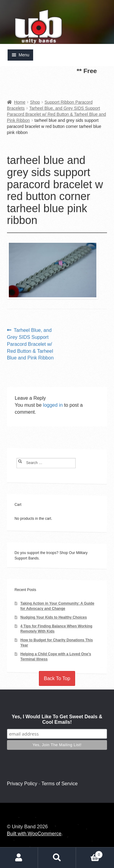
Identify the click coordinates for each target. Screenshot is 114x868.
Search (57, 858)
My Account (19, 858)
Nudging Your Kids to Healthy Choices (54, 617)
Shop (35, 102)
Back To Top (57, 678)
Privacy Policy (22, 784)
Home (20, 102)
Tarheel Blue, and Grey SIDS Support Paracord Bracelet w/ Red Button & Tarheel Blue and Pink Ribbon (57, 114)
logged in (53, 405)
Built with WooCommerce (34, 834)
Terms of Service (59, 784)
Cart (89, 853)
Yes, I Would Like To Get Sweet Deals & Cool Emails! (57, 719)
